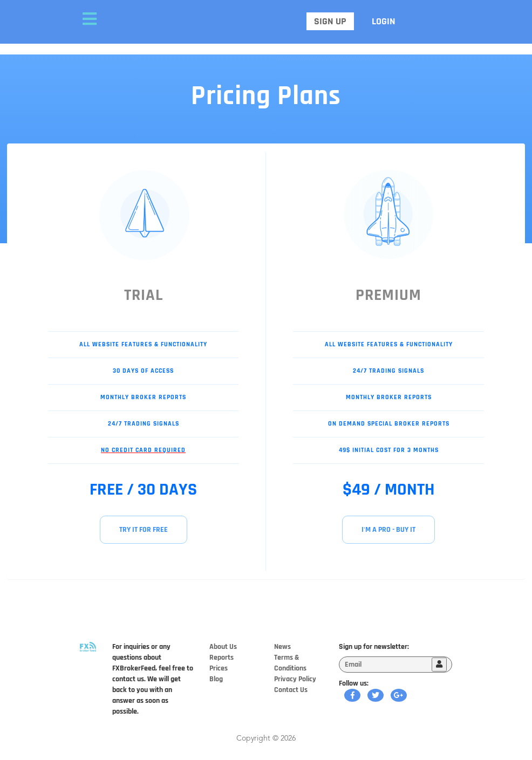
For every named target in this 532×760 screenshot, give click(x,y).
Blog (216, 679)
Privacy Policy (295, 679)
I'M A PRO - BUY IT (388, 530)
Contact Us (291, 690)
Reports (221, 658)
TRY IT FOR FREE (144, 530)
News (282, 647)
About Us (223, 647)
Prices (219, 668)
